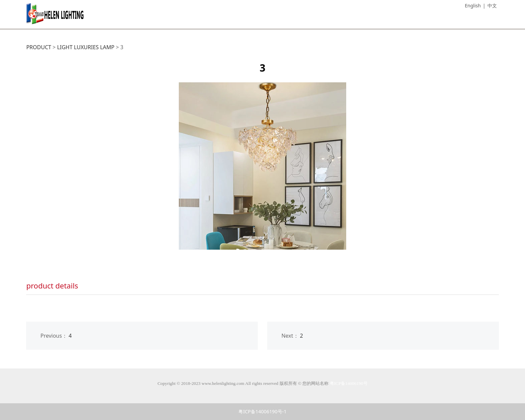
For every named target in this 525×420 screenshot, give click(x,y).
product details (52, 285)
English (473, 6)
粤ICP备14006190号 (349, 383)
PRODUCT (39, 47)
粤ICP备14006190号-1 (262, 411)
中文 (492, 6)
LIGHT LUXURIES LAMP (86, 47)
